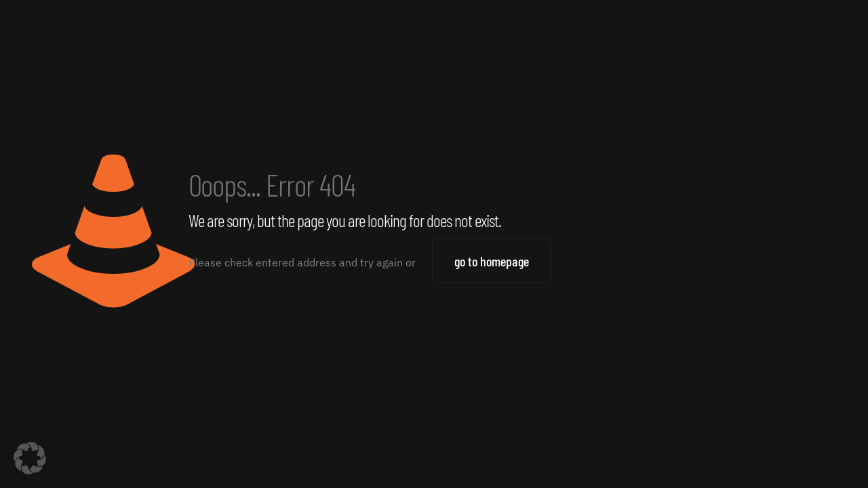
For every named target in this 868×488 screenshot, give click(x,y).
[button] (30, 458)
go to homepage (492, 261)
